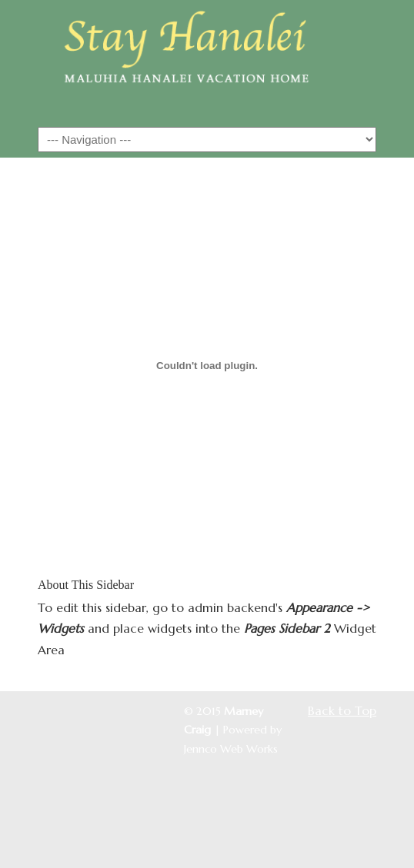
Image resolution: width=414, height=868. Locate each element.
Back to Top (342, 710)
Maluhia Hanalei (207, 62)
